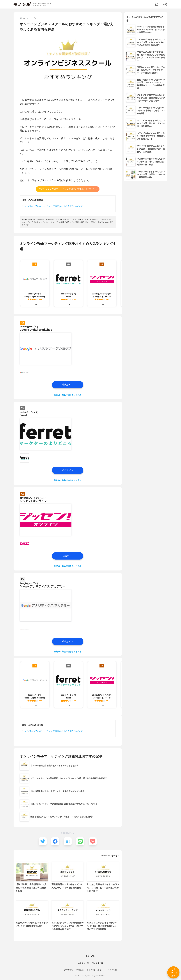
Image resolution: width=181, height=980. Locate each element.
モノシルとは (98, 963)
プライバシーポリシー (96, 970)
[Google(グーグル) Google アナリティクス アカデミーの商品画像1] (46, 605)
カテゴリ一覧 (83, 963)
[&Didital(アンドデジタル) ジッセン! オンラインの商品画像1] (46, 520)
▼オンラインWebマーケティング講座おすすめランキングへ (68, 189)
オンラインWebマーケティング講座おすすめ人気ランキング (54, 206)
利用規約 (80, 970)
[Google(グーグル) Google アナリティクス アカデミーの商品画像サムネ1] (24, 629)
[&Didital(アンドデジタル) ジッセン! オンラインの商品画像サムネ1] (24, 544)
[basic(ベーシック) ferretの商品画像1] (46, 434)
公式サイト (68, 385)
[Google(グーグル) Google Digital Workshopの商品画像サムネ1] (24, 372)
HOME (90, 956)
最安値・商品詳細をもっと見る (68, 395)
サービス (115, 856)
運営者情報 (69, 970)
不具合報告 (112, 970)
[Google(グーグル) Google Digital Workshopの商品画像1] (46, 349)
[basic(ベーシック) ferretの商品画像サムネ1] (24, 458)
